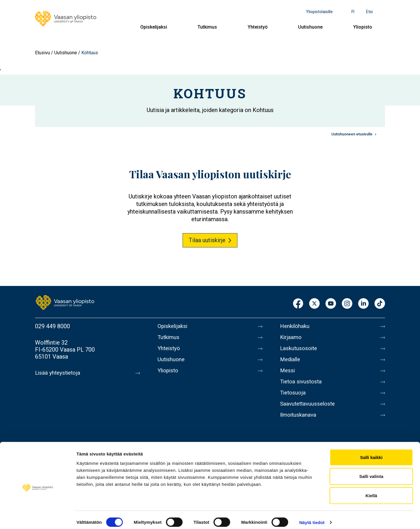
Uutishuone (310, 27)
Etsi (369, 12)
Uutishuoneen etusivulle (352, 134)
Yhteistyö (258, 27)
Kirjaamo (291, 338)
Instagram (347, 304)
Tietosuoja (294, 400)
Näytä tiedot (312, 517)
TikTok (380, 304)
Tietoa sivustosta (302, 387)
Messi (288, 375)
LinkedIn (363, 304)
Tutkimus (207, 27)
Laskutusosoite (300, 351)
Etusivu (42, 53)
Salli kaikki (371, 452)
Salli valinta (371, 472)
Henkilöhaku (296, 326)
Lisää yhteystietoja (59, 373)
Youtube (331, 304)
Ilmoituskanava (299, 424)
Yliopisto (363, 27)
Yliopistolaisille (319, 12)
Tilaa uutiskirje (207, 240)
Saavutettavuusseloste (309, 412)
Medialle (291, 363)
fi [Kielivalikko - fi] (353, 12)
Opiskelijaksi (154, 27)
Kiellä (371, 491)
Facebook (298, 304)
